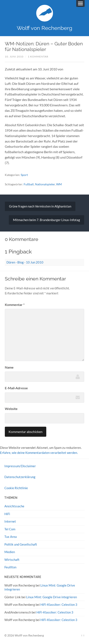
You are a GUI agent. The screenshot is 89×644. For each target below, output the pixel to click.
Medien (10, 552)
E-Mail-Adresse (16, 388)
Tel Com (10, 529)
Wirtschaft (12, 560)
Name (9, 367)
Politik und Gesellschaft (21, 544)
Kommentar (15, 305)
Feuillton (10, 567)
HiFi (7, 514)
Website (11, 409)
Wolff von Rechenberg (44, 28)
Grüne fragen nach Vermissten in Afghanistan (40, 206)
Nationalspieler (45, 184)
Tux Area (11, 537)
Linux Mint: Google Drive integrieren (52, 597)
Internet (10, 521)
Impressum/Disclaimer (20, 466)
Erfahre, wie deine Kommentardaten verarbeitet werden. (39, 453)
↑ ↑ (83, 635)
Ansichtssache (14, 506)
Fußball (29, 184)
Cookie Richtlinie (16, 488)
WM (59, 184)
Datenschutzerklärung (20, 477)
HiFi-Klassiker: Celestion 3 (59, 605)
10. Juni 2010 (14, 57)
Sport (24, 175)
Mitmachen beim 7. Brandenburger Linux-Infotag (46, 220)
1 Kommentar (38, 57)
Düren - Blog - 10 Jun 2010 (25, 262)
